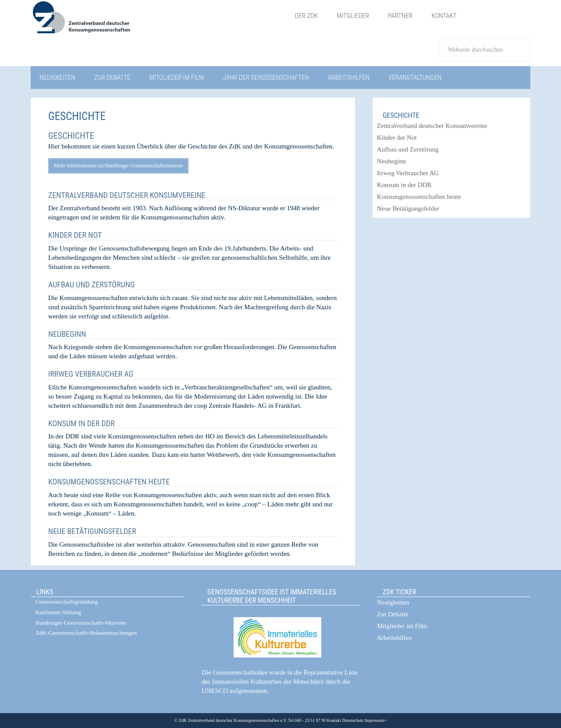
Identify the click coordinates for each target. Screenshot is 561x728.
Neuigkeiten (393, 602)
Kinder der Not (75, 235)
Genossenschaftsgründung (67, 602)
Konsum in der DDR (81, 423)
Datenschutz (352, 720)
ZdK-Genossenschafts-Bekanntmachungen (86, 633)
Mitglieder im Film (402, 626)
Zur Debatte (393, 614)
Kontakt (334, 720)
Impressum (374, 720)
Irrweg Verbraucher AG (91, 374)
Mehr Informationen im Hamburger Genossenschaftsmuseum (118, 166)
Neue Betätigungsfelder (92, 531)
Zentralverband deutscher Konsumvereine (127, 195)
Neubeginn (67, 334)
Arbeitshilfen (394, 638)
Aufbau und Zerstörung (92, 284)
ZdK (158, 23)
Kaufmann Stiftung (58, 612)
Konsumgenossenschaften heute (109, 482)
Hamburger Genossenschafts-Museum (81, 623)
